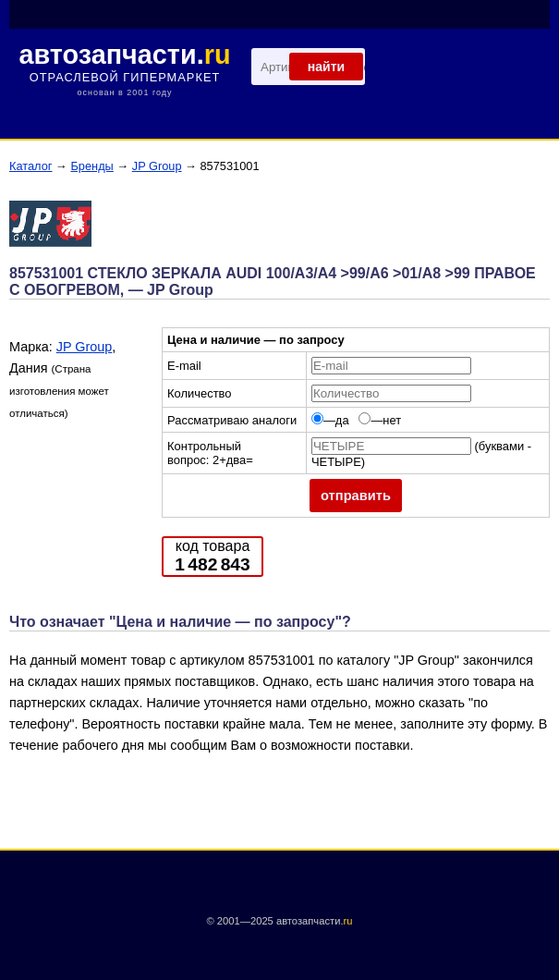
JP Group (157, 166)
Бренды (91, 166)
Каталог (31, 166)
